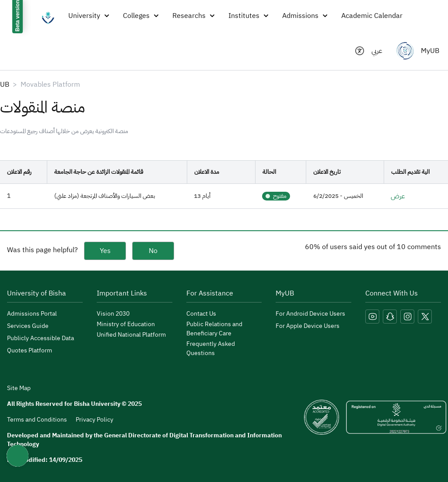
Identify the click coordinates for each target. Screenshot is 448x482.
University (89, 16)
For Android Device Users (310, 314)
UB (5, 84)
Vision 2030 (113, 314)
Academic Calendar (372, 16)
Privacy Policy (94, 420)
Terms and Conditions (37, 420)
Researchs (193, 16)
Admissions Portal (32, 314)
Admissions (305, 16)
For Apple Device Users (308, 326)
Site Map (19, 388)
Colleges (141, 16)
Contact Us (201, 314)
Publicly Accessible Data (40, 338)
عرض (398, 196)
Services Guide (28, 326)
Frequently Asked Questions (211, 348)
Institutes (248, 16)
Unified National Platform (131, 335)
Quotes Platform (30, 350)
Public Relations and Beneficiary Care (214, 329)
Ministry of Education (126, 324)
